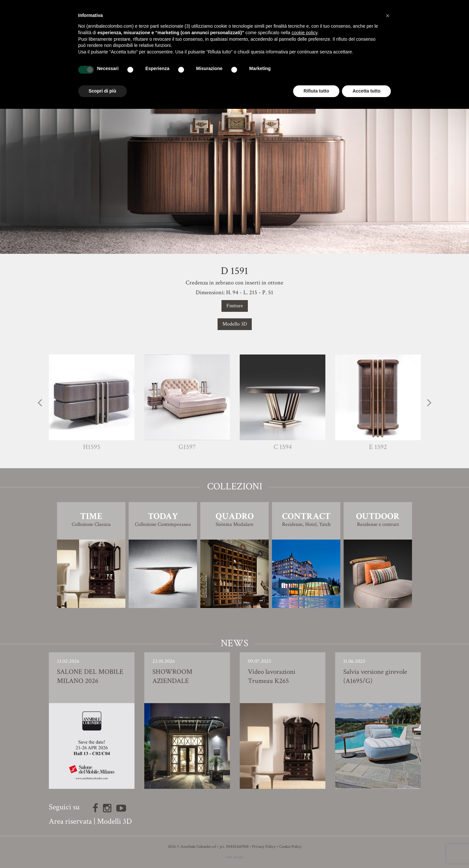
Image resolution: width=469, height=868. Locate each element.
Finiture (235, 306)
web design (234, 857)
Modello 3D (235, 324)
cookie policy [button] (304, 33)
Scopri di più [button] (102, 91)
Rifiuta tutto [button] (316, 91)
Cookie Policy (290, 847)
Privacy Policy (264, 847)
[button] (388, 16)
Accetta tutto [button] (366, 91)
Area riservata (70, 821)
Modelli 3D (114, 821)
